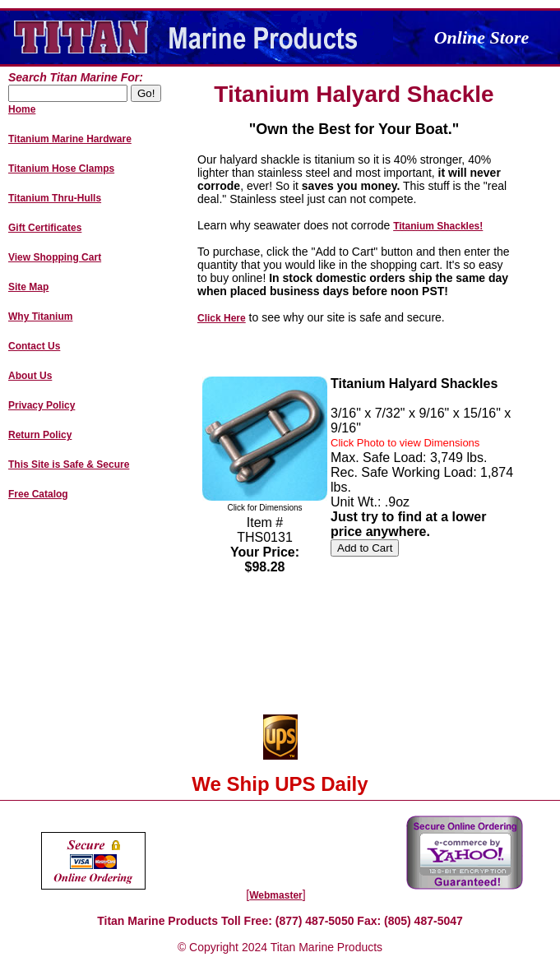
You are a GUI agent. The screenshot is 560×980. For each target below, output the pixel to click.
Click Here (222, 318)
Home (22, 109)
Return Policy (40, 435)
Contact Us (34, 346)
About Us (30, 376)
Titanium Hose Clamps (61, 169)
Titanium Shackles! (438, 226)
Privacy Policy (42, 405)
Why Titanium (40, 317)
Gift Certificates (45, 228)
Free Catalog (38, 494)
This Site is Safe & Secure (69, 465)
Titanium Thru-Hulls (55, 198)
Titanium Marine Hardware (70, 139)
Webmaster (275, 895)
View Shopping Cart (55, 257)
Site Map (28, 287)
